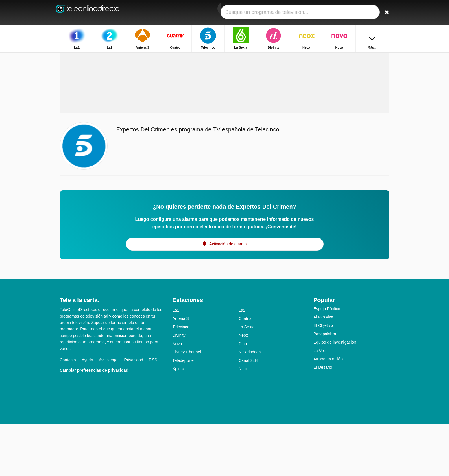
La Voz (320, 403)
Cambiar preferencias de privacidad (94, 422)
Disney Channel (187, 404)
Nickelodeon (250, 404)
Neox (243, 387)
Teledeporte (183, 412)
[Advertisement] (225, 119)
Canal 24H (248, 412)
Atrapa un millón (328, 411)
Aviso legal (109, 412)
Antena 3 (181, 371)
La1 (176, 362)
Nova (177, 396)
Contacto (68, 412)
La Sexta (246, 379)
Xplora (178, 421)
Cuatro (245, 371)
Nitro (243, 421)
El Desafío (323, 419)
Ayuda (87, 412)
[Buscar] (383, 12)
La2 (242, 362)
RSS (153, 412)
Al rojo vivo (323, 369)
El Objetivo (323, 377)
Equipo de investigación (335, 394)
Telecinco (181, 379)
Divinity (179, 387)
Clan (243, 396)
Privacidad (133, 412)
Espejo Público (327, 361)
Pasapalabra (325, 386)
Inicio (346, 57)
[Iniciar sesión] (364, 12)
